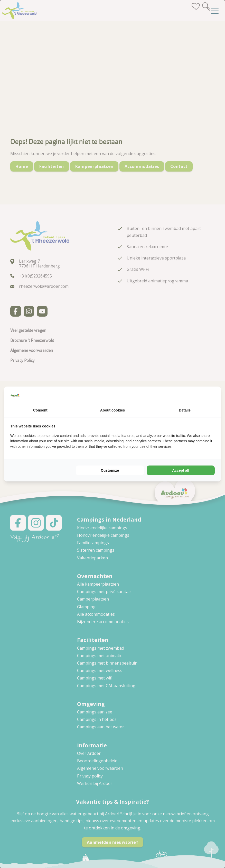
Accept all (181, 470)
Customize (110, 470)
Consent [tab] (40, 410)
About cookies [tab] (113, 410)
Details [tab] (185, 410)
